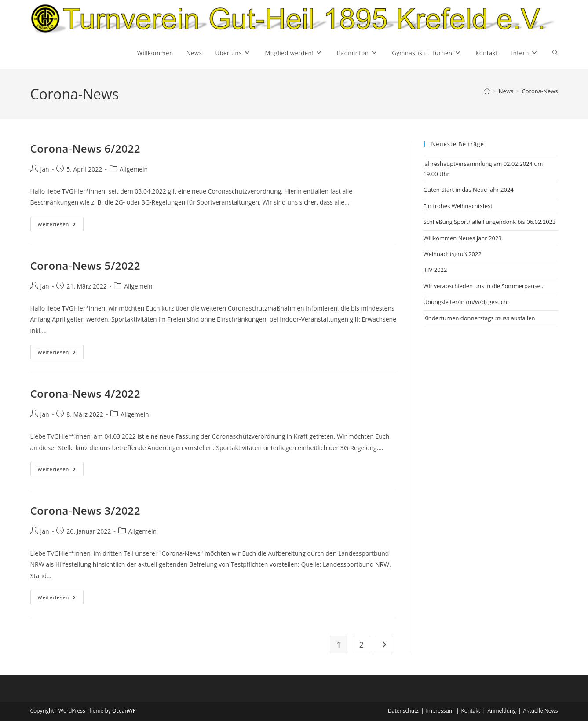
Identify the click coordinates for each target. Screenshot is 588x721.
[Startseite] (487, 91)
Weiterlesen (61, 226)
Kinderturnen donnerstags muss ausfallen (479, 318)
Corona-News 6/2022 (86, 148)
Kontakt (470, 711)
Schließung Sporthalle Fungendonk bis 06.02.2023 (490, 222)
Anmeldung (502, 711)
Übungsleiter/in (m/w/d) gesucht (466, 302)
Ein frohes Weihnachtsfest (458, 206)
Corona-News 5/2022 (86, 265)
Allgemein (134, 169)
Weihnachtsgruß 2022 (453, 254)
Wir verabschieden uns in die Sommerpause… (484, 286)
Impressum (440, 711)
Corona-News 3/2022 (86, 511)
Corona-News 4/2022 (86, 393)
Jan (45, 169)
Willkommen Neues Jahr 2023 (463, 238)
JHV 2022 (435, 270)
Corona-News (540, 91)
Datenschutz (403, 711)
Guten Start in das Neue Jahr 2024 (469, 190)
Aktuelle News (541, 711)
